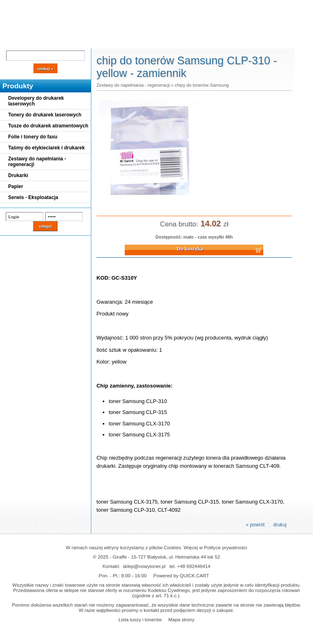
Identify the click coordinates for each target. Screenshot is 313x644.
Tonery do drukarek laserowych (45, 115)
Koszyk (221, 6)
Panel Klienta (98, 42)
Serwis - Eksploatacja (33, 197)
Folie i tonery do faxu (33, 137)
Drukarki (18, 175)
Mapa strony (181, 619)
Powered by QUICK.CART (181, 575)
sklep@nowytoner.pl (144, 566)
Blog (12, 42)
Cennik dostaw (50, 42)
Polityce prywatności (226, 547)
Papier (16, 186)
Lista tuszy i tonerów (140, 619)
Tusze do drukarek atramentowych (48, 126)
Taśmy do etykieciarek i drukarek (46, 148)
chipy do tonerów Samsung (202, 85)
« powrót (255, 525)
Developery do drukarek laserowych (36, 101)
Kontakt (138, 42)
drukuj (280, 525)
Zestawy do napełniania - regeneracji (37, 162)
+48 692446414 (194, 566)
